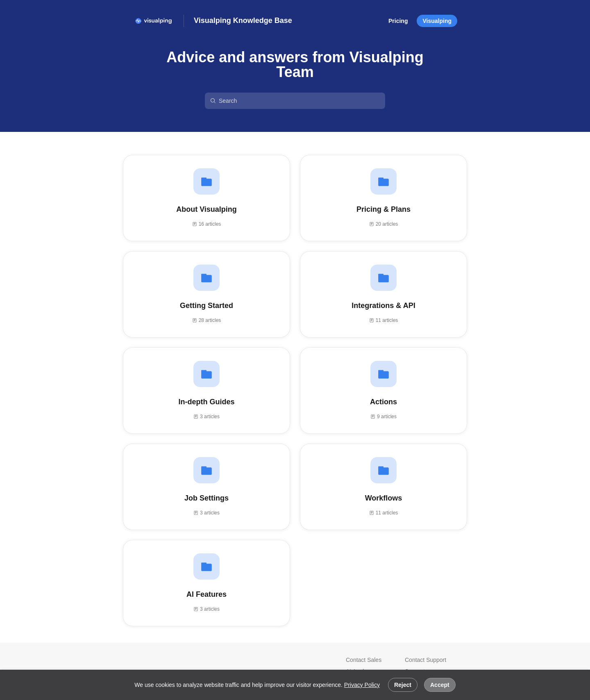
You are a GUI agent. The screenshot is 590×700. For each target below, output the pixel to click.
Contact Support (425, 660)
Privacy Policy (362, 685)
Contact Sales (364, 660)
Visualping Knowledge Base (243, 20)
